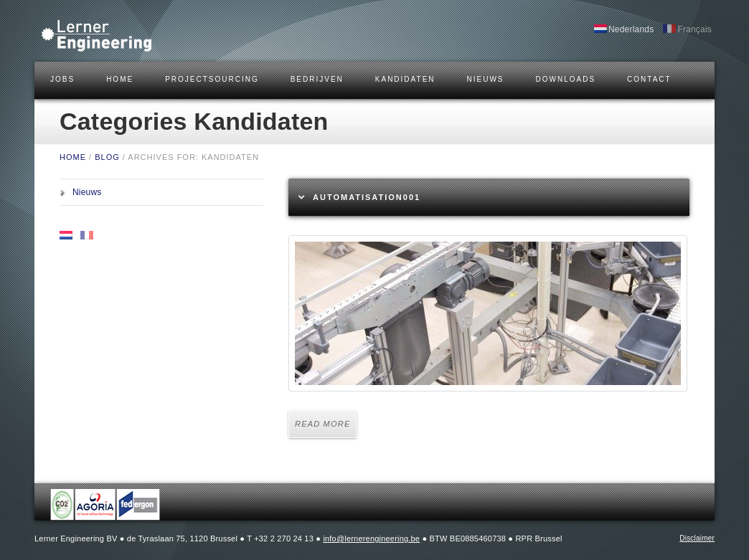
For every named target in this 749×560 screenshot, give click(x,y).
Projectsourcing (212, 79)
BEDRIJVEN (317, 79)
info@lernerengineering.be (371, 538)
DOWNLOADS (566, 79)
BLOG (107, 157)
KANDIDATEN (405, 79)
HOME (120, 79)
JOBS (62, 79)
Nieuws (486, 79)
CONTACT (649, 79)
